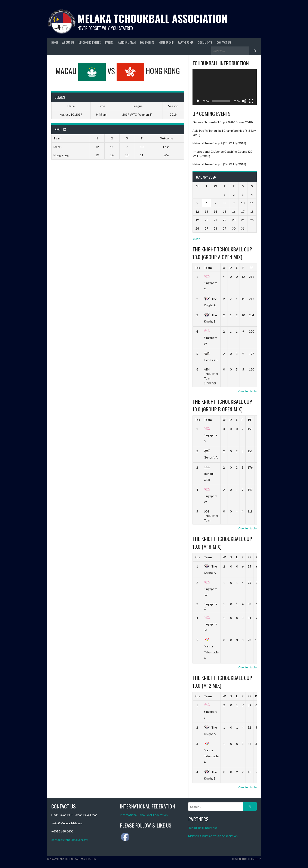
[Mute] (244, 101)
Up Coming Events (90, 42)
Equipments (147, 42)
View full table (247, 391)
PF (251, 268)
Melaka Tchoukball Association (153, 18)
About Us (68, 42)
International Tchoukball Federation (144, 815)
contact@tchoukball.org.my (70, 840)
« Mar (196, 239)
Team (208, 268)
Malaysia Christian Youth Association (213, 836)
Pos (197, 268)
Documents (205, 42)
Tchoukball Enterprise (203, 828)
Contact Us (224, 42)
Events (109, 42)
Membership (166, 42)
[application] (225, 87)
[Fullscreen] (251, 101)
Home (55, 42)
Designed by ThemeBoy (247, 859)
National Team (127, 42)
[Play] (198, 101)
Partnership (186, 42)
